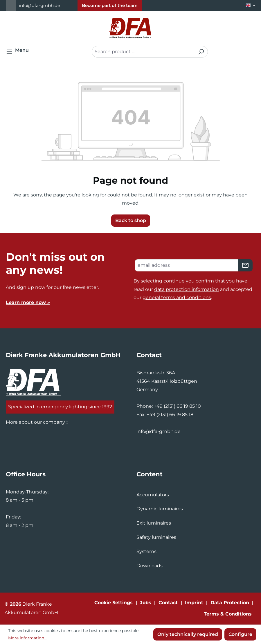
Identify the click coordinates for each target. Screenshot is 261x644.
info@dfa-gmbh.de (39, 5)
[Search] (201, 52)
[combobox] (143, 52)
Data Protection (230, 603)
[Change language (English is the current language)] (251, 5)
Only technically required (188, 634)
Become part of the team (110, 5)
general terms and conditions (177, 297)
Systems (146, 551)
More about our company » (37, 422)
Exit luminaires (154, 523)
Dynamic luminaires (160, 509)
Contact (168, 603)
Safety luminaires (156, 537)
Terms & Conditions (228, 614)
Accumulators (153, 495)
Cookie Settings (114, 603)
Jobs (146, 603)
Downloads (150, 566)
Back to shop (131, 220)
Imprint (194, 603)
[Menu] (19, 52)
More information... (27, 638)
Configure (240, 634)
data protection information (187, 289)
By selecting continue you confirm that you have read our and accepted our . (193, 289)
